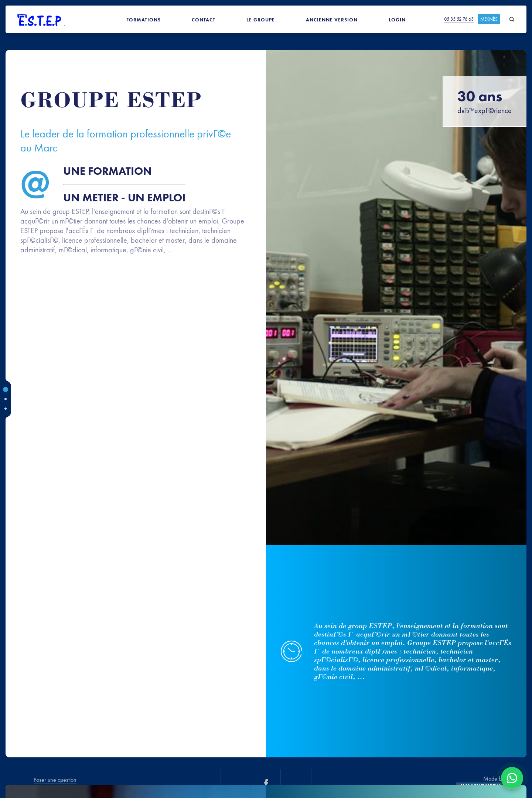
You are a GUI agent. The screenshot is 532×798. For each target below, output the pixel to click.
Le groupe (261, 20)
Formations (144, 20)
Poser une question (55, 780)
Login (397, 20)
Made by (494, 779)
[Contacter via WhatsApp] (512, 778)
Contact (204, 20)
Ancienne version (332, 20)
